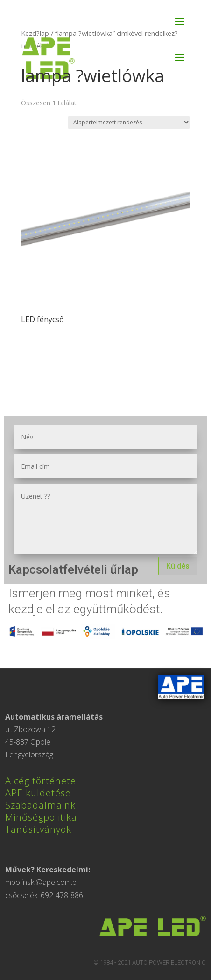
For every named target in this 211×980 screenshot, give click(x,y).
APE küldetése (38, 793)
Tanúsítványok (38, 829)
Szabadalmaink (40, 805)
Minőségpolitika (41, 817)
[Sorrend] (129, 122)
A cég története (41, 781)
